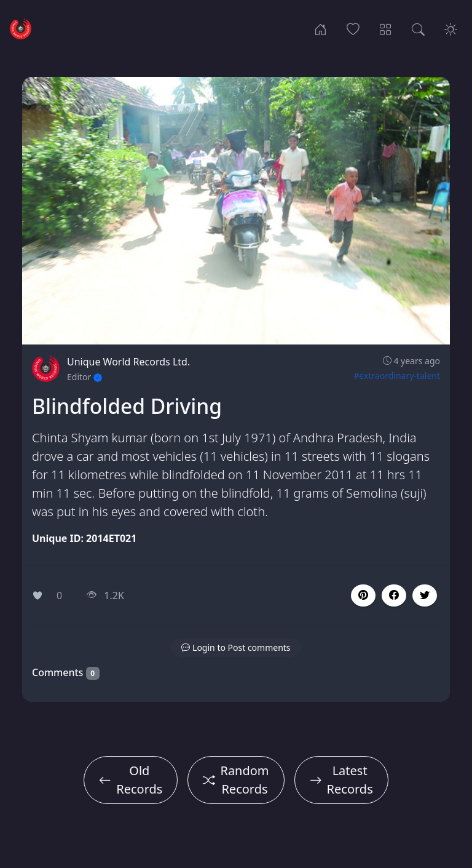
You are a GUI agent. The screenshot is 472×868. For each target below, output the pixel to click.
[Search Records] (418, 28)
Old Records (131, 780)
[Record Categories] (386, 28)
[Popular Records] (353, 28)
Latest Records (341, 780)
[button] (394, 595)
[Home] (321, 28)
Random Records (236, 780)
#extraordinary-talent (397, 376)
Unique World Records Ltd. (128, 362)
